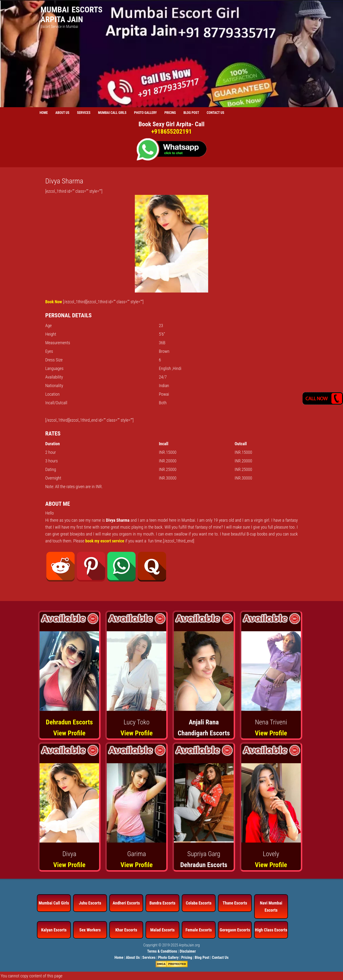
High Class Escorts (271, 929)
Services (149, 957)
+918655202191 (171, 131)
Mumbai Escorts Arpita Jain (71, 14)
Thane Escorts (235, 903)
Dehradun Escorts (69, 722)
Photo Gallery (168, 957)
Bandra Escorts (162, 903)
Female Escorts (199, 929)
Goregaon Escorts (235, 929)
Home (119, 957)
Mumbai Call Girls (54, 903)
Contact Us (220, 957)
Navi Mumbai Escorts (271, 906)
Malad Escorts (163, 929)
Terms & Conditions (162, 951)
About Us (133, 957)
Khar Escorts (126, 929)
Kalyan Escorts (54, 929)
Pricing (187, 957)
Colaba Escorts (199, 903)
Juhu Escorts (90, 903)
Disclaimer (188, 951)
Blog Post (202, 957)
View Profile (69, 733)
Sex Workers (90, 929)
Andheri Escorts (126, 903)
